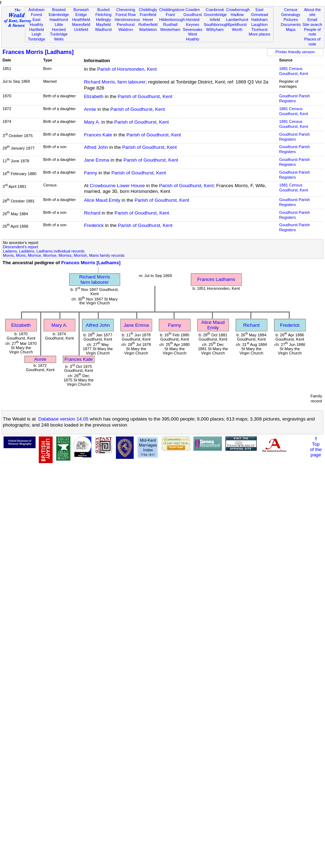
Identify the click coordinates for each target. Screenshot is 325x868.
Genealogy (291, 15)
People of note (312, 32)
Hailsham (260, 20)
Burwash (81, 10)
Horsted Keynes (193, 22)
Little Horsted (59, 27)
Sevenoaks (193, 29)
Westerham (171, 29)
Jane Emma (97, 160)
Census (291, 10)
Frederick (94, 225)
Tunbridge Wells (59, 37)
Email (313, 20)
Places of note (313, 42)
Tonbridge (36, 39)
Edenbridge (59, 15)
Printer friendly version (295, 52)
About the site (313, 12)
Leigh (36, 34)
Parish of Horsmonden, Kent (127, 69)
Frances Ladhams (216, 279)
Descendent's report (20, 247)
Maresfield (81, 25)
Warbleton (148, 29)
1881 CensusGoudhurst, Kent (294, 71)
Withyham (215, 29)
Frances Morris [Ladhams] (38, 52)
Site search (313, 25)
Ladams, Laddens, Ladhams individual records (44, 251)
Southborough (216, 25)
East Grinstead (260, 12)
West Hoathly (193, 37)
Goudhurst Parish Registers (294, 98)
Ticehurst (259, 29)
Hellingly (103, 20)
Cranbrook (215, 10)
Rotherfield (148, 25)
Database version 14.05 (63, 419)
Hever (148, 20)
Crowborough (238, 10)
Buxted (103, 10)
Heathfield (81, 20)
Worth (237, 29)
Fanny (90, 173)
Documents (291, 25)
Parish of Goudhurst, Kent (145, 96)
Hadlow (237, 15)
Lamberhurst (237, 20)
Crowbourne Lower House (117, 186)
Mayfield (103, 25)
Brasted (59, 10)
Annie (90, 109)
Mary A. (92, 122)
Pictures (291, 20)
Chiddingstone (172, 10)
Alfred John (96, 147)
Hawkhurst (59, 20)
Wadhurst (103, 29)
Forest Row (126, 15)
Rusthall (170, 25)
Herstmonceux (127, 20)
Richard (92, 213)
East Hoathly (37, 22)
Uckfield (81, 29)
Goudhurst (193, 15)
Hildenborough (172, 20)
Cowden (193, 10)
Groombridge (215, 15)
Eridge (81, 15)
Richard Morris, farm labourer (115, 82)
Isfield (215, 20)
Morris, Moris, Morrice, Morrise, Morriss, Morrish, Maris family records (64, 255)
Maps (291, 29)
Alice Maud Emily (102, 200)
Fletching (103, 15)
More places (259, 34)
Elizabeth (94, 96)
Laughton (260, 25)
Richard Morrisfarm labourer (95, 280)
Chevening (126, 10)
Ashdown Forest (37, 12)
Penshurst (126, 25)
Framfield (148, 15)
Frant (170, 15)
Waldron (126, 29)
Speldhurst (237, 25)
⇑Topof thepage (316, 447)
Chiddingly (148, 10)
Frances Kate (98, 135)
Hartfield (36, 29)
